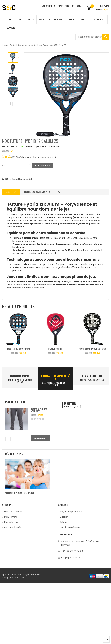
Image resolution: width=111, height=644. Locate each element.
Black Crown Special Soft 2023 (92, 349)
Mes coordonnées (13, 527)
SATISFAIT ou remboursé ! (56, 377)
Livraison (64, 517)
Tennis (19, 19)
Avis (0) (61, 192)
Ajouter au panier (42, 165)
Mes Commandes (13, 512)
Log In (78, 6)
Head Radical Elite (56, 349)
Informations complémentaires (37, 192)
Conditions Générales (71, 527)
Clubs (82, 19)
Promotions (10, 28)
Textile (71, 19)
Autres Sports (98, 19)
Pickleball (59, 19)
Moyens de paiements (71, 512)
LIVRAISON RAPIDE (20, 376)
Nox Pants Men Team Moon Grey (39, 410)
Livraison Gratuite (91, 376)
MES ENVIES (59, 6)
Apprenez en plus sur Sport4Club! (20, 493)
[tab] (11, 192)
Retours (64, 522)
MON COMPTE (47, 6)
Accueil (8, 19)
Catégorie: (7, 179)
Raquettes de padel (27, 45)
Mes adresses (11, 522)
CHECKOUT (69, 6)
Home (5, 45)
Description (11, 192)
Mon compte (11, 517)
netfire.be (20, 578)
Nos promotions (40, 438)
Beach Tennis (44, 19)
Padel (31, 19)
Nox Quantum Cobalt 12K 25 (18, 349)
